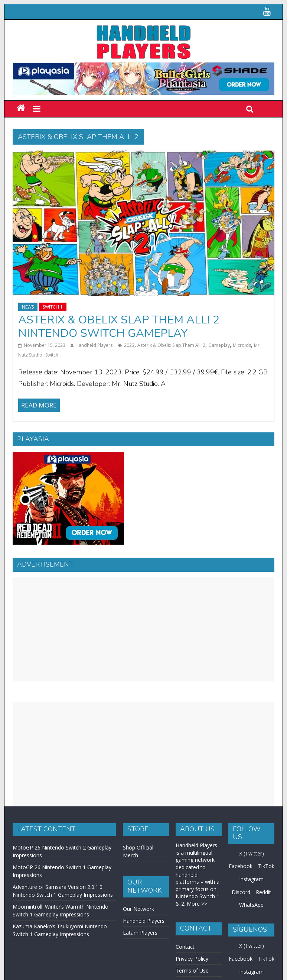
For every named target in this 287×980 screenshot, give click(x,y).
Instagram (251, 879)
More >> (197, 904)
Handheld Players (94, 345)
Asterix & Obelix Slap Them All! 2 (171, 345)
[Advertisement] (143, 629)
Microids (242, 345)
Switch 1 (53, 307)
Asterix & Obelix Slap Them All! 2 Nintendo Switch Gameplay (119, 327)
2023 (129, 345)
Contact (185, 947)
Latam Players (140, 933)
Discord (241, 892)
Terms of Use (192, 971)
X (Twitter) (252, 853)
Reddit (263, 892)
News (28, 307)
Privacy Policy (192, 959)
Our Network (138, 909)
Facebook (241, 866)
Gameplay (219, 345)
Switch (52, 355)
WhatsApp (251, 905)
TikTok (266, 866)
